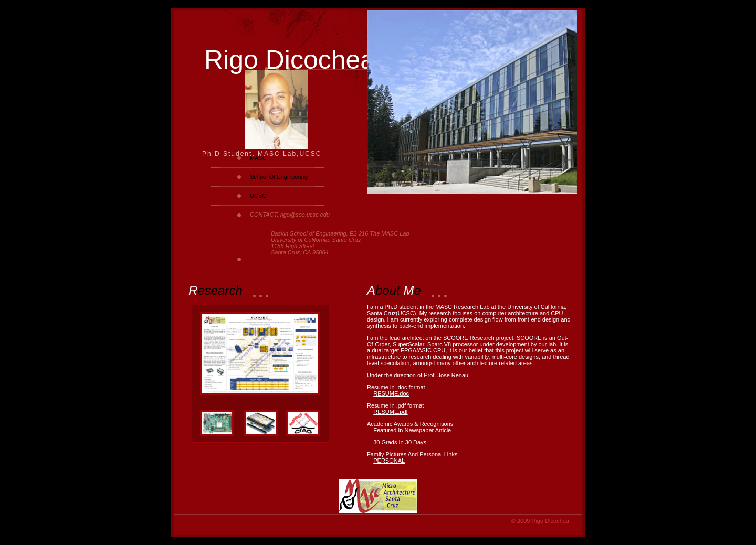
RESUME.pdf (390, 412)
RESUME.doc (391, 393)
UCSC (258, 196)
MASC (258, 158)
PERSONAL (389, 461)
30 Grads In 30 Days (400, 442)
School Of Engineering (279, 177)
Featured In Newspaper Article (412, 430)
